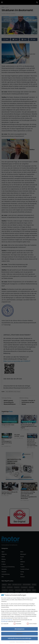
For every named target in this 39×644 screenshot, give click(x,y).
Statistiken (18, 624)
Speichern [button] (19, 634)
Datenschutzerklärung (7, 620)
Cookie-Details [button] (12, 642)
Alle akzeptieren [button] (19, 629)
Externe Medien (32, 624)
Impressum (27, 642)
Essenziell (5, 624)
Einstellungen (5, 621)
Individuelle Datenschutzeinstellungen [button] (20, 638)
